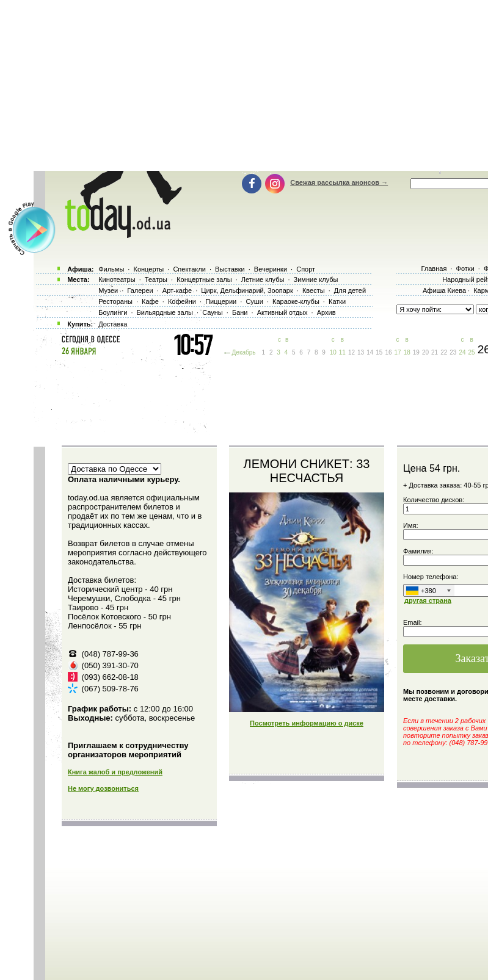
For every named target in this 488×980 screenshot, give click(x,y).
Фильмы (111, 269)
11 (342, 352)
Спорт (306, 269)
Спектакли (189, 269)
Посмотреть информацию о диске (307, 723)
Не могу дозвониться (103, 788)
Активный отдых (282, 312)
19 (416, 352)
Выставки (230, 269)
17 (398, 352)
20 (425, 352)
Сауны (213, 312)
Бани (240, 312)
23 (453, 352)
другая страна (428, 600)
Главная (434, 268)
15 (379, 352)
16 (388, 352)
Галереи (140, 290)
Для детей (350, 290)
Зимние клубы (316, 279)
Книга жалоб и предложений (115, 772)
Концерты (148, 269)
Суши (254, 301)
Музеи (108, 290)
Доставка (113, 324)
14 (370, 352)
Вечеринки (271, 269)
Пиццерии (221, 301)
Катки (337, 301)
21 (435, 352)
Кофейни (182, 301)
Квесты (314, 290)
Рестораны (115, 301)
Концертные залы (204, 279)
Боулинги (113, 312)
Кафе (150, 301)
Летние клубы (263, 279)
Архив (326, 312)
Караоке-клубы (296, 301)
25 (472, 352)
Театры (156, 279)
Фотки (465, 268)
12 (351, 352)
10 (333, 352)
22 (444, 352)
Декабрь (244, 352)
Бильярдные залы (165, 312)
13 (361, 352)
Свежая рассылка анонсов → (339, 182)
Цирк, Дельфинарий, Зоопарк (247, 290)
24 (462, 352)
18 (407, 352)
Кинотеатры (117, 279)
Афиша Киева (444, 290)
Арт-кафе (177, 290)
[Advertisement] (256, 400)
